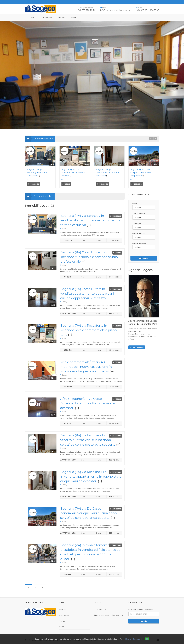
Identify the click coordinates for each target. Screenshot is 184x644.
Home (74, 17)
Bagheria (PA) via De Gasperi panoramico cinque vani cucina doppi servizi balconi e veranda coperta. (89, 513)
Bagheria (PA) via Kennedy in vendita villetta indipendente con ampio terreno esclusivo (91, 220)
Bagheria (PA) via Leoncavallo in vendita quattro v (107, 173)
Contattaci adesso (137, 347)
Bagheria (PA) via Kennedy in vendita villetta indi (37, 173)
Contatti (62, 17)
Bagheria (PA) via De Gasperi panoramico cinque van (141, 173)
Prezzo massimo (139, 243)
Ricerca (144, 258)
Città (135, 204)
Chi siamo (32, 17)
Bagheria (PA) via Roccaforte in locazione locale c (73, 173)
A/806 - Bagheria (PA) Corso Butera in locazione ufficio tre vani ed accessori (88, 403)
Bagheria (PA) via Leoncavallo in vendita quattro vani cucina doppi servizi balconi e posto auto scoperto (88, 440)
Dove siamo (47, 17)
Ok (147, 639)
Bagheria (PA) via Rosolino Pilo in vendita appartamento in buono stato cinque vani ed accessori (91, 476)
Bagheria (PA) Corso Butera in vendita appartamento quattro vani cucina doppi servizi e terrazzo (87, 293)
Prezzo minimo (139, 233)
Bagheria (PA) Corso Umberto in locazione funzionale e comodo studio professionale (89, 257)
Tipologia (137, 223)
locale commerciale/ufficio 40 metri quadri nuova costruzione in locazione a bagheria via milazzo (86, 367)
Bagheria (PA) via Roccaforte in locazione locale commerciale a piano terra (88, 330)
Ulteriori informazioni (133, 639)
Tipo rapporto (139, 213)
